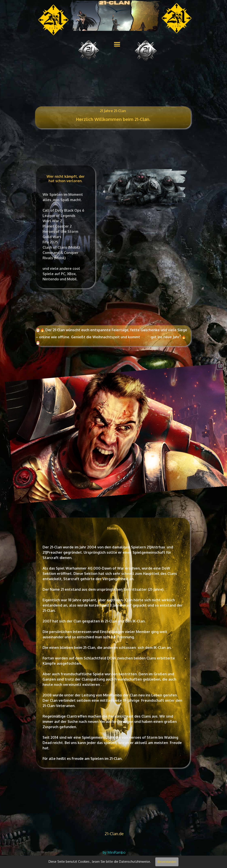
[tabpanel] (113, 122)
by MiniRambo (114, 852)
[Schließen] (219, 357)
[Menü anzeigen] (117, 44)
